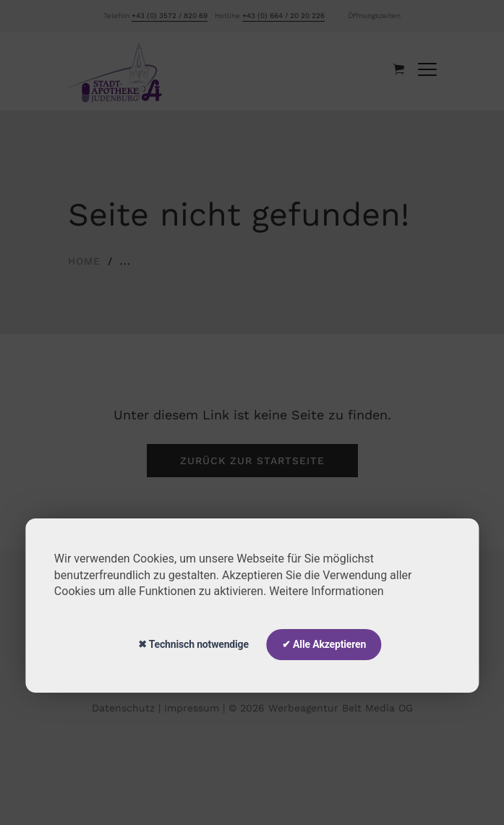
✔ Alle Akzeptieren (324, 644)
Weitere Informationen (326, 591)
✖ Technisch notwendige (193, 644)
